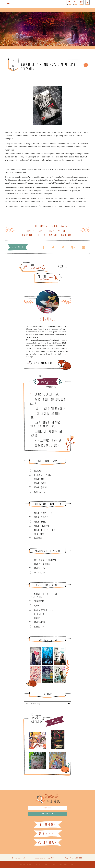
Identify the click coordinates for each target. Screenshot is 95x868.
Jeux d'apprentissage (44, 610)
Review (42, 235)
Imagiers (38, 538)
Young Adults (40, 492)
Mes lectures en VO (46, 440)
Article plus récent (42, 274)
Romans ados (40, 479)
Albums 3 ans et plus (44, 513)
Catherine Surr (66, 865)
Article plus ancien (41, 263)
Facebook (48, 825)
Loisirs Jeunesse (42, 627)
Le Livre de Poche (33, 231)
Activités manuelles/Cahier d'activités (45, 596)
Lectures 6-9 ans (42, 471)
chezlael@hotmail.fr (43, 363)
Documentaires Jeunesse (45, 560)
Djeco (37, 606)
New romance (28, 235)
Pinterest (48, 834)
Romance (53, 235)
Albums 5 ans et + (42, 517)
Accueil (63, 267)
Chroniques (41, 226)
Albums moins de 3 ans (45, 530)
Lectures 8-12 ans (43, 475)
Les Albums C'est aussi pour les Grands (46, 424)
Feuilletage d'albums (47, 408)
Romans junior (41, 487)
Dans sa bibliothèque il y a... (47, 401)
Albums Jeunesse (42, 526)
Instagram (48, 842)
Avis (30, 226)
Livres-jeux (40, 622)
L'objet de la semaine (47, 413)
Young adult (67, 235)
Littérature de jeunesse (58, 231)
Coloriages (39, 601)
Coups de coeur (44, 394)
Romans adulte (43, 445)
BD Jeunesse (40, 534)
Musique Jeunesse (42, 573)
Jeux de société (41, 614)
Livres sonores (41, 568)
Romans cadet (40, 483)
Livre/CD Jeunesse (43, 564)
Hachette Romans (59, 226)
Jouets (37, 618)
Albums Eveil (40, 522)
